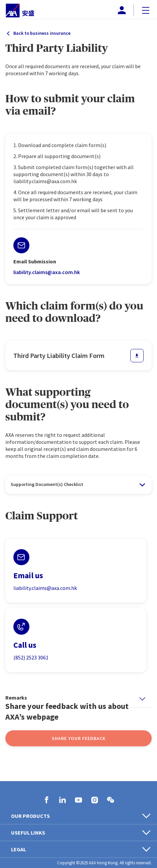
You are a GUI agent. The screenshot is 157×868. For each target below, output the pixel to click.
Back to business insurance (42, 33)
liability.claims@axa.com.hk (47, 272)
